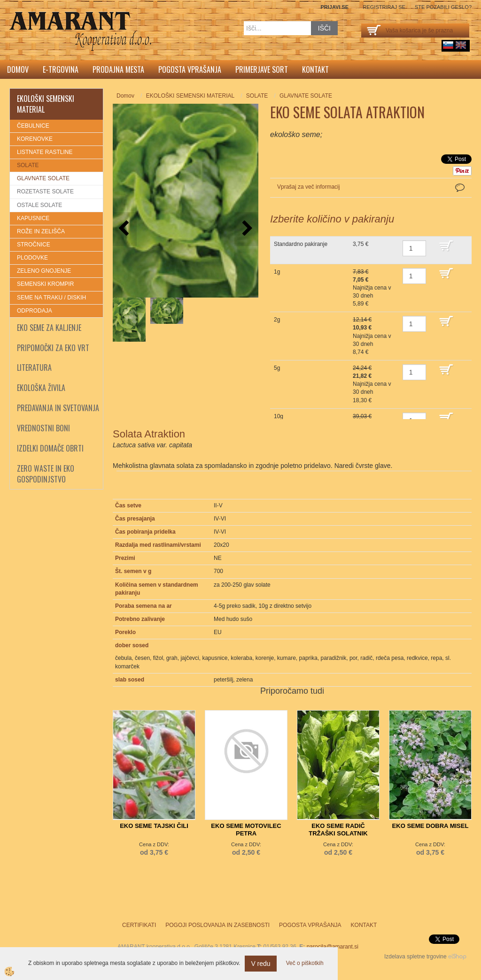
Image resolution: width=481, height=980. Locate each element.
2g (277, 320)
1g (277, 272)
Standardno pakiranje (301, 244)
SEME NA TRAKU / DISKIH (51, 298)
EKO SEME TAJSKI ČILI (154, 826)
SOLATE (28, 165)
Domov (18, 69)
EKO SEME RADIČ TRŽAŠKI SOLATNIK (338, 830)
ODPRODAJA (35, 311)
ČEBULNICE (33, 126)
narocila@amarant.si (333, 947)
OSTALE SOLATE (39, 205)
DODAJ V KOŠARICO (453, 250)
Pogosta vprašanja (190, 69)
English (461, 45)
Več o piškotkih (305, 963)
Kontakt (315, 69)
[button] (246, 229)
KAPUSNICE (33, 218)
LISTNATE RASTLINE (45, 152)
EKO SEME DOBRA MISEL (431, 826)
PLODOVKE (32, 258)
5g (277, 368)
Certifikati (139, 925)
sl (448, 45)
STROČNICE (34, 245)
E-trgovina (61, 69)
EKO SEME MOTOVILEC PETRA (246, 830)
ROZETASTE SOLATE (45, 191)
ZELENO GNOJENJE (44, 271)
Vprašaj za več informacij (308, 187)
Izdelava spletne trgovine (415, 957)
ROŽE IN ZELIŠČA (41, 231)
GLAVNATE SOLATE (43, 178)
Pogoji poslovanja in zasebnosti (217, 925)
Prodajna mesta (118, 69)
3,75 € (361, 244)
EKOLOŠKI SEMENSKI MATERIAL (190, 96)
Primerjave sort (262, 69)
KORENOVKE (35, 139)
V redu (260, 964)
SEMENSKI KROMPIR (45, 284)
